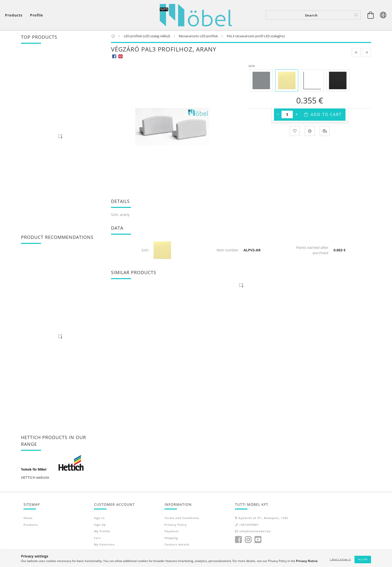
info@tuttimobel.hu (255, 531)
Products (31, 525)
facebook (238, 540)
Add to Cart (326, 114)
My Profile (102, 531)
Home (28, 518)
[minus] (278, 114)
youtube (258, 540)
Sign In (99, 518)
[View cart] (15, 15)
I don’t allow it (340, 559)
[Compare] (325, 131)
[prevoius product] (356, 52)
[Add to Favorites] (295, 131)
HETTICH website (35, 477)
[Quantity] (287, 114)
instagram (248, 540)
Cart (97, 538)
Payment (172, 531)
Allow (363, 559)
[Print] (310, 131)
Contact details (177, 544)
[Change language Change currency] (383, 15)
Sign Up (100, 525)
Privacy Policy (176, 525)
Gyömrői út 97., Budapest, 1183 (263, 518)
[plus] (296, 114)
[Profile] (36, 15)
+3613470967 (249, 525)
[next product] (366, 52)
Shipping (171, 538)
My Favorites (104, 544)
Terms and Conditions (182, 518)
